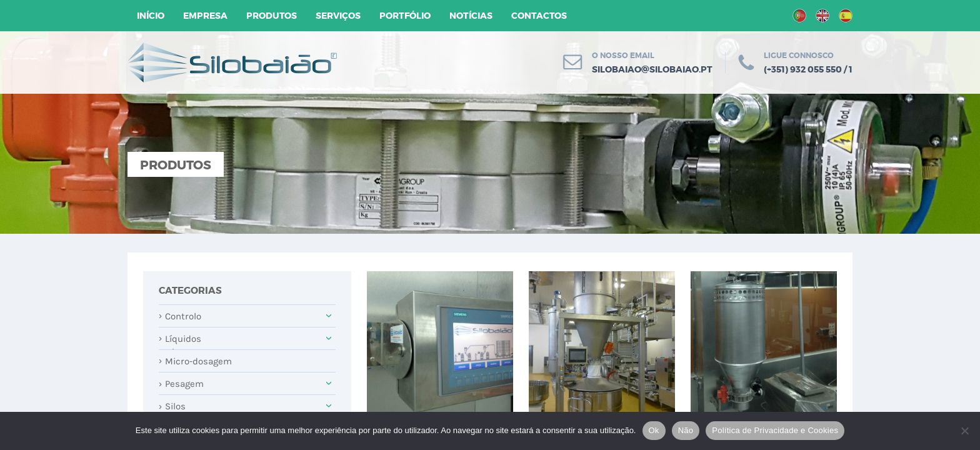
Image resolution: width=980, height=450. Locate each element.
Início (151, 16)
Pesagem (181, 384)
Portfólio (405, 16)
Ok (654, 430)
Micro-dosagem (195, 361)
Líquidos (180, 338)
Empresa (205, 16)
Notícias (471, 16)
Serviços (338, 16)
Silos (172, 406)
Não (686, 430)
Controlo (180, 316)
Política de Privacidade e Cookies (775, 430)
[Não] (964, 431)
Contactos (539, 16)
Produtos (272, 16)
